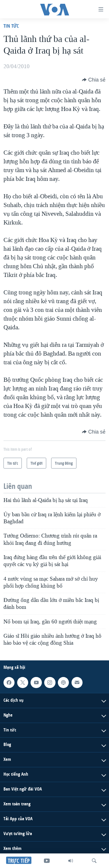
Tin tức (11, 26)
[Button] (94, 80)
